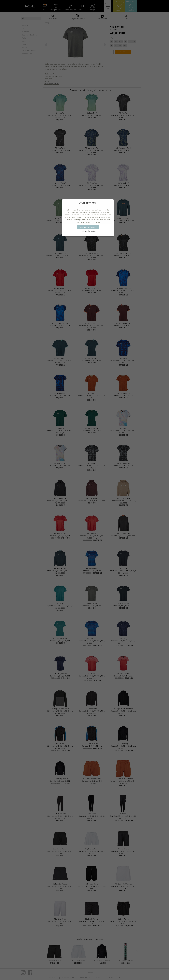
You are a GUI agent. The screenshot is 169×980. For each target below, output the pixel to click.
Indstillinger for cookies (88, 231)
